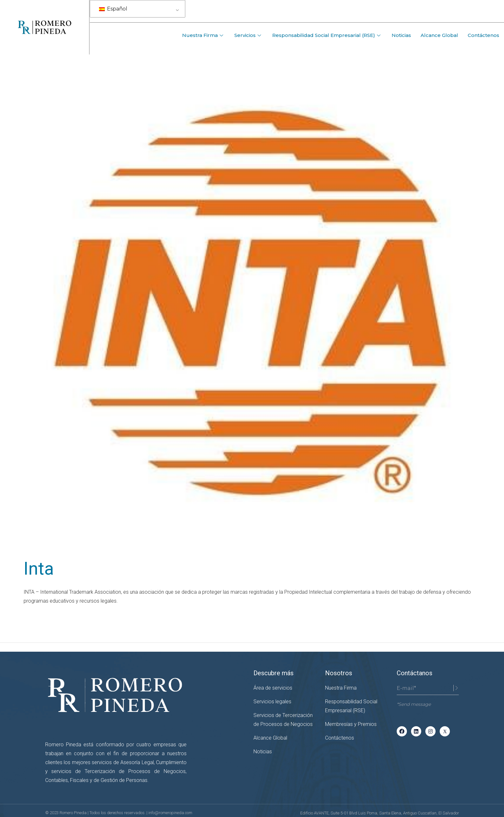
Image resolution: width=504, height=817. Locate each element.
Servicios (248, 35)
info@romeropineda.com (170, 813)
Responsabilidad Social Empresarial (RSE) (327, 35)
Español (113, 9)
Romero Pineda (74, 813)
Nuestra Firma (203, 35)
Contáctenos (483, 35)
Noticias (401, 35)
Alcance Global (439, 35)
